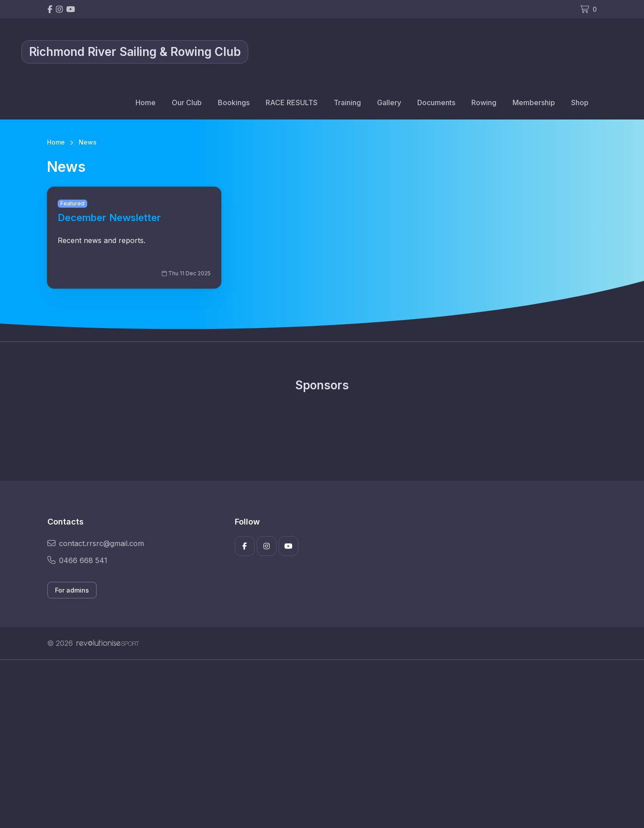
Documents (436, 102)
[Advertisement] (315, 744)
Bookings (234, 102)
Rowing (484, 102)
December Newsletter (109, 218)
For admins (72, 590)
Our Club (187, 102)
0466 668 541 (77, 560)
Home (146, 102)
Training (347, 102)
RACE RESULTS (292, 102)
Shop (580, 102)
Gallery (389, 102)
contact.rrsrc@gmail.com (96, 543)
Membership (534, 102)
